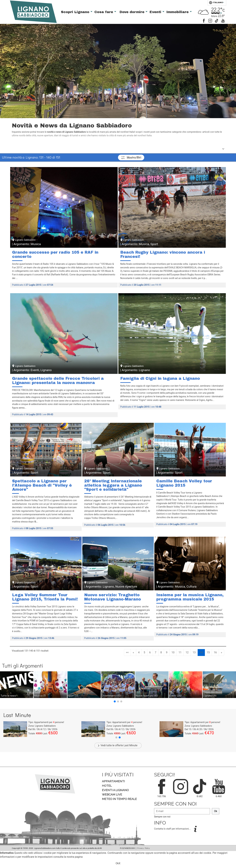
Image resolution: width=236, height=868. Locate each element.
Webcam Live (112, 794)
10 (173, 652)
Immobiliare (178, 12)
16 (215, 652)
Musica (40, 695)
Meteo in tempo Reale (119, 799)
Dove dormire (133, 12)
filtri (131, 157)
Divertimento (112, 695)
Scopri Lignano (76, 12)
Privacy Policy (143, 848)
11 (180, 652)
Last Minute (130, 745)
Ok (216, 811)
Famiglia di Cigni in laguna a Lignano (160, 378)
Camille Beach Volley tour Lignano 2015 (184, 483)
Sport (73, 695)
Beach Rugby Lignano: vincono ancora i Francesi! (163, 254)
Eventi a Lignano (115, 790)
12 (187, 652)
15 (208, 652)
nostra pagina (75, 857)
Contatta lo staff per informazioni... (173, 829)
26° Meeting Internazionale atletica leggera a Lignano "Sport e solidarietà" (113, 485)
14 (201, 652)
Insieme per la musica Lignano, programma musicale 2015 (190, 597)
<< (127, 652)
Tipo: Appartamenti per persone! (46, 722)
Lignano (210, 695)
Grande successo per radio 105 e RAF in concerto (55, 254)
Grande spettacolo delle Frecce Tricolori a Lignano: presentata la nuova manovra (58, 381)
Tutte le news (8, 695)
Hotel (107, 786)
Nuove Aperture (147, 695)
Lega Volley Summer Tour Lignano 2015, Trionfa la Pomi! (45, 597)
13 (194, 652)
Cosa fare (104, 12)
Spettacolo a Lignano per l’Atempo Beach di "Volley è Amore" (42, 485)
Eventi (156, 12)
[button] (115, 701)
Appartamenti (113, 781)
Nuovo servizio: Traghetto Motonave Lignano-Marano (113, 597)
